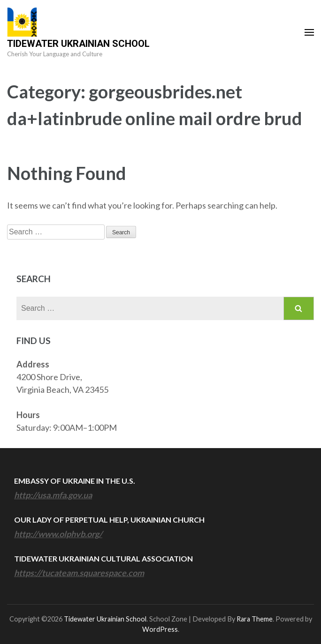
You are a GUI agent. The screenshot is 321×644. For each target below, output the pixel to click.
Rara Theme (255, 619)
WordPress (160, 629)
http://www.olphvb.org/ (58, 534)
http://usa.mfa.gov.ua (53, 495)
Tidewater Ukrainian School (78, 44)
